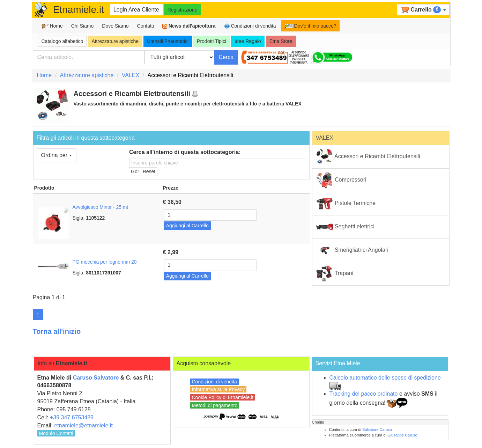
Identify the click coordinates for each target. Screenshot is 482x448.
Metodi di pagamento (215, 405)
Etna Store (281, 41)
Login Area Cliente (136, 10)
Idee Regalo (248, 41)
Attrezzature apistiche (115, 41)
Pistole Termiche (346, 204)
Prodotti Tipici (212, 41)
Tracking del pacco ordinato (364, 394)
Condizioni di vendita (250, 26)
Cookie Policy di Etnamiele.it (223, 397)
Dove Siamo (115, 26)
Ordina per (57, 155)
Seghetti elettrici (345, 227)
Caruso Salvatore (96, 378)
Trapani (335, 274)
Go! (135, 171)
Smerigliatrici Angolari (352, 250)
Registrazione (183, 10)
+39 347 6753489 (72, 417)
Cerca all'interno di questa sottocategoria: (185, 152)
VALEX (131, 75)
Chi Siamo (83, 26)
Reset (149, 171)
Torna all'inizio (57, 331)
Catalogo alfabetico (62, 41)
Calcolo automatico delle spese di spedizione (385, 378)
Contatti (146, 26)
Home (52, 26)
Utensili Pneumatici (168, 41)
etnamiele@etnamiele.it (83, 425)
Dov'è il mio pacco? (310, 26)
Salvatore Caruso (377, 429)
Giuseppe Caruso (402, 435)
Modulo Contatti (56, 433)
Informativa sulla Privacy (218, 389)
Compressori (341, 180)
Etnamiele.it (79, 10)
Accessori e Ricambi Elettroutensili (368, 157)
